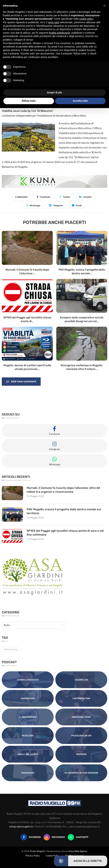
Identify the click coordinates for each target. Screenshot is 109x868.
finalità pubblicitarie (59, 33)
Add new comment (21, 382)
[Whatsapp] (78, 837)
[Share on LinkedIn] (85, 197)
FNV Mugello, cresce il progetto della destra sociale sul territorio (64, 511)
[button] (104, 6)
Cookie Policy (52, 856)
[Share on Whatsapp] (33, 205)
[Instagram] (54, 837)
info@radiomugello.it (21, 826)
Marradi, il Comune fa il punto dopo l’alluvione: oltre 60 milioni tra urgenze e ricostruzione (63, 490)
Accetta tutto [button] (80, 101)
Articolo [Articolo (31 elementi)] (11, 649)
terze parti (54, 22)
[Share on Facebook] (43, 197)
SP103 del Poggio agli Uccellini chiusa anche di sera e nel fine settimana (65, 533)
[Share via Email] (77, 205)
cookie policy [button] (86, 19)
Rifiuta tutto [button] (29, 101)
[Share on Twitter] (65, 197)
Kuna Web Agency (78, 851)
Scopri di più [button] (55, 92)
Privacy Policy (33, 856)
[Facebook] (31, 837)
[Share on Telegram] (56, 205)
